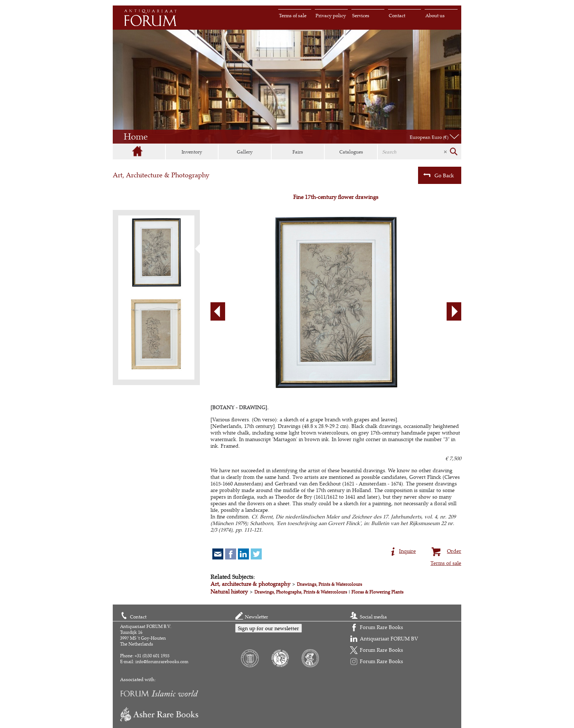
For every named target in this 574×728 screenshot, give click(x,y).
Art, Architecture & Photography (161, 175)
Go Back (438, 175)
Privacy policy (331, 15)
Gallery (245, 152)
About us (435, 15)
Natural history (229, 592)
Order (446, 550)
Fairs (298, 152)
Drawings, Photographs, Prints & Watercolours (301, 592)
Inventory (192, 152)
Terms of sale (293, 15)
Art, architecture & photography (250, 584)
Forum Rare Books (381, 627)
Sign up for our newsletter (269, 628)
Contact (397, 15)
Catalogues (351, 152)
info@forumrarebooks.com (162, 662)
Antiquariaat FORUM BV (389, 638)
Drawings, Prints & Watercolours (329, 584)
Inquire (403, 550)
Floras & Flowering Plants (377, 592)
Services (361, 15)
